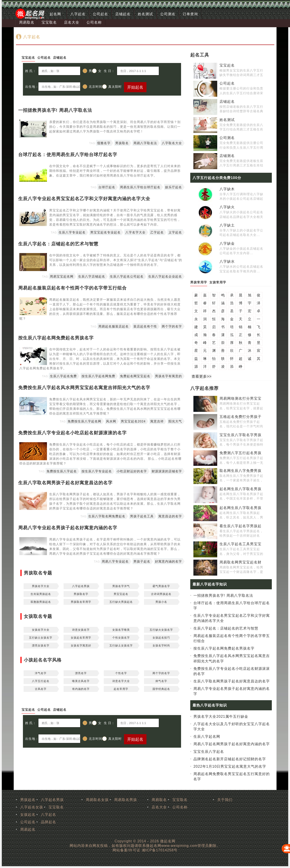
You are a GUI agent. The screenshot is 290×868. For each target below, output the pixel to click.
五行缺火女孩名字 (161, 630)
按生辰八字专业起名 (97, 471)
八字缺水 (227, 261)
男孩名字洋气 (121, 586)
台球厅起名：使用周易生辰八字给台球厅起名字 (68, 155)
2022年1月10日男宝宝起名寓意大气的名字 (230, 766)
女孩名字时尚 (161, 646)
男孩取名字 (81, 594)
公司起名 (100, 14)
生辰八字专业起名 (72, 232)
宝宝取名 (49, 22)
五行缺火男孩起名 (121, 602)
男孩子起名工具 (142, 516)
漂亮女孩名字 (41, 646)
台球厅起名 (107, 187)
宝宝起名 (227, 65)
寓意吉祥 (157, 421)
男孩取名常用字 (81, 602)
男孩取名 (122, 143)
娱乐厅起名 (174, 187)
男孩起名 (28, 800)
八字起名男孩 (81, 586)
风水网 (111, 421)
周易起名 (28, 829)
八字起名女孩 (32, 807)
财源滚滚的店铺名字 (167, 471)
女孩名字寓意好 (81, 646)
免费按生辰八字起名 (62, 471)
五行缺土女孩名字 (41, 638)
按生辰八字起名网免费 (98, 376)
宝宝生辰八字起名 (209, 752)
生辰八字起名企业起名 (165, 276)
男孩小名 (161, 602)
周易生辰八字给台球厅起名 (140, 187)
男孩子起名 (142, 561)
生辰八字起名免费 (63, 376)
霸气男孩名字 (161, 586)
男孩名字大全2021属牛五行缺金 (221, 717)
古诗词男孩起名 (161, 594)
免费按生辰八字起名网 (84, 421)
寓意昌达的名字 (170, 516)
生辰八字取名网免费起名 (107, 516)
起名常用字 (121, 689)
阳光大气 (175, 421)
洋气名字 (41, 673)
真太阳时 (112, 87)
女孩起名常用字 (81, 638)
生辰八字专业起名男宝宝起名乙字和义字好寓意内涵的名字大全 (84, 199)
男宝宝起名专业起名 (105, 232)
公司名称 (94, 22)
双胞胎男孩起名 (41, 602)
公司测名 (168, 14)
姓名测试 (145, 14)
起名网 (55, 14)
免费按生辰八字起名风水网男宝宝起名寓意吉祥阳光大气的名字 (84, 388)
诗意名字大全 (121, 681)
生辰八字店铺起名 (92, 276)
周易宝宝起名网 (62, 276)
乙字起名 (157, 232)
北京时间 (92, 87)
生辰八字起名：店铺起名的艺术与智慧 (58, 244)
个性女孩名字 (121, 638)
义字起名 (175, 232)
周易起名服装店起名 (114, 326)
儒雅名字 (104, 143)
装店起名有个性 (145, 326)
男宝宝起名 (121, 594)
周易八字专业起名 (115, 561)
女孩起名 (28, 815)
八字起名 (78, 14)
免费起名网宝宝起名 (135, 376)
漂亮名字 (81, 673)
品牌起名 (49, 822)
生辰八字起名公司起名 (127, 276)
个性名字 (121, 673)
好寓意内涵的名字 (168, 561)
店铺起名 (123, 14)
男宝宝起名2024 (133, 421)
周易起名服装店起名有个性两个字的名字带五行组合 (72, 288)
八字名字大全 (135, 232)
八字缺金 (227, 243)
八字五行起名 (41, 681)
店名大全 (72, 22)
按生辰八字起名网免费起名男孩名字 (56, 338)
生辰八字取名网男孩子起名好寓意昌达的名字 (65, 483)
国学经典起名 (161, 689)
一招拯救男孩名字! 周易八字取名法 (55, 110)
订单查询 (190, 14)
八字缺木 (227, 189)
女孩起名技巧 (161, 638)
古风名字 (41, 689)
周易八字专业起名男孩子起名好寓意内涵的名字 (68, 528)
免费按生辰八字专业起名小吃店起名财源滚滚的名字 (72, 433)
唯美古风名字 (81, 681)
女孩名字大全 (41, 630)
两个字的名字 (172, 326)
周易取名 (27, 22)
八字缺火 (227, 207)
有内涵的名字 (81, 689)
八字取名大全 (172, 143)
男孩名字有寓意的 (168, 376)
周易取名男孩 (126, 800)
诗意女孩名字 (81, 630)
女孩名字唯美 (121, 630)
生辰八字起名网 (207, 737)
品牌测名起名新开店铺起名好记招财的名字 (230, 759)
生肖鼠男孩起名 (41, 594)
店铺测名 (227, 156)
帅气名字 (161, 681)
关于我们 (225, 800)
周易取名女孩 (97, 800)
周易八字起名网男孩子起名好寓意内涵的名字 (232, 744)
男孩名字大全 (41, 586)
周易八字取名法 (145, 143)
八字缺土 (227, 225)
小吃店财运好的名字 (132, 471)
